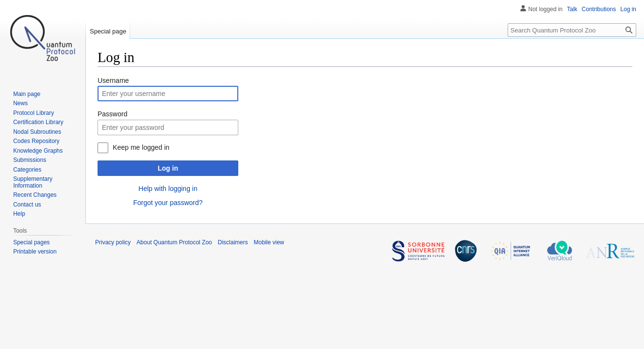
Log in (168, 168)
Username (113, 80)
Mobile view (269, 242)
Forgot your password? (168, 203)
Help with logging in (168, 189)
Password (112, 114)
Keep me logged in (141, 147)
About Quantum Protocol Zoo (174, 242)
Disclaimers (233, 242)
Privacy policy (113, 242)
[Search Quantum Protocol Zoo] (572, 30)
